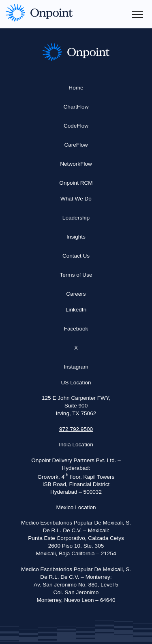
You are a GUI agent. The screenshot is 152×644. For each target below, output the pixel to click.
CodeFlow (76, 126)
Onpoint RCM (76, 183)
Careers (76, 294)
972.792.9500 (76, 429)
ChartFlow (76, 107)
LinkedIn (76, 310)
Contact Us (76, 256)
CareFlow (76, 145)
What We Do (76, 199)
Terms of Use (76, 275)
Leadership (76, 218)
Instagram (76, 367)
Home (76, 88)
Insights (76, 237)
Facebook (76, 329)
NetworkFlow (76, 164)
